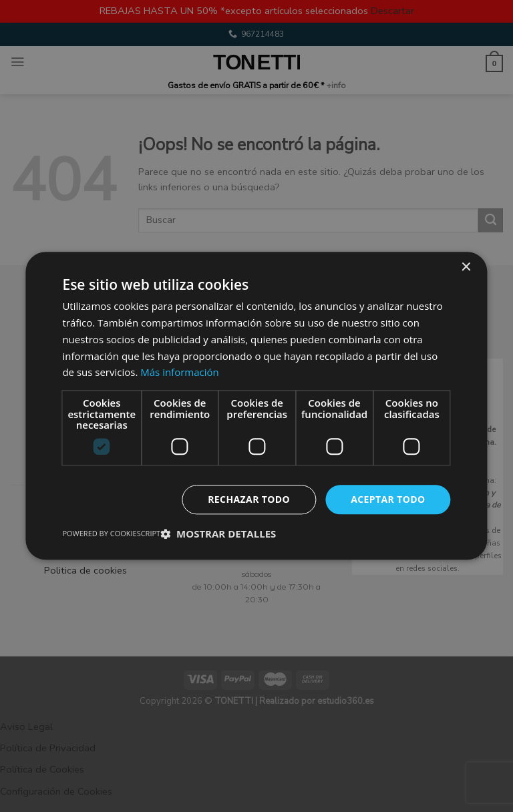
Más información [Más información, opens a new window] (179, 373)
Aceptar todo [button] (388, 499)
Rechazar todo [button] (249, 499)
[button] (218, 534)
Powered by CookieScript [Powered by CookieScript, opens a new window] (111, 534)
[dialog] (256, 406)
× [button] (466, 267)
